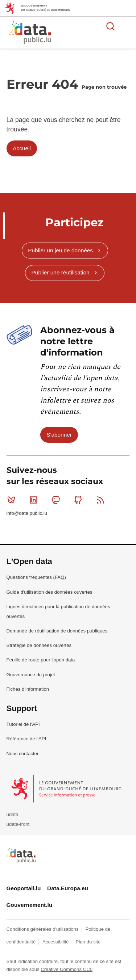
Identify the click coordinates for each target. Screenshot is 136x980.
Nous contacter (23, 754)
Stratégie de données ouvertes (39, 645)
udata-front (18, 824)
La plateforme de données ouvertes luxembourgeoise (88, 33)
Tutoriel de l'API (23, 724)
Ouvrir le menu (127, 26)
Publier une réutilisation (61, 272)
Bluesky (13, 500)
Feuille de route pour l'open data (41, 660)
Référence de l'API (26, 739)
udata (13, 814)
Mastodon (57, 500)
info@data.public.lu (27, 513)
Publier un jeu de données (60, 250)
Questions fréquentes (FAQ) (36, 577)
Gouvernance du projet (31, 675)
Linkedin (35, 500)
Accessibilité (56, 942)
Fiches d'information (28, 689)
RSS (102, 500)
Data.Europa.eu (68, 888)
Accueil (22, 148)
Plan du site (88, 942)
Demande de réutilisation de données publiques (57, 631)
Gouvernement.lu (30, 905)
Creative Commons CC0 (67, 969)
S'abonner (59, 435)
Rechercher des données (111, 26)
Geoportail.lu (24, 888)
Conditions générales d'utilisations (43, 929)
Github (80, 500)
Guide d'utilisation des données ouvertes (50, 592)
